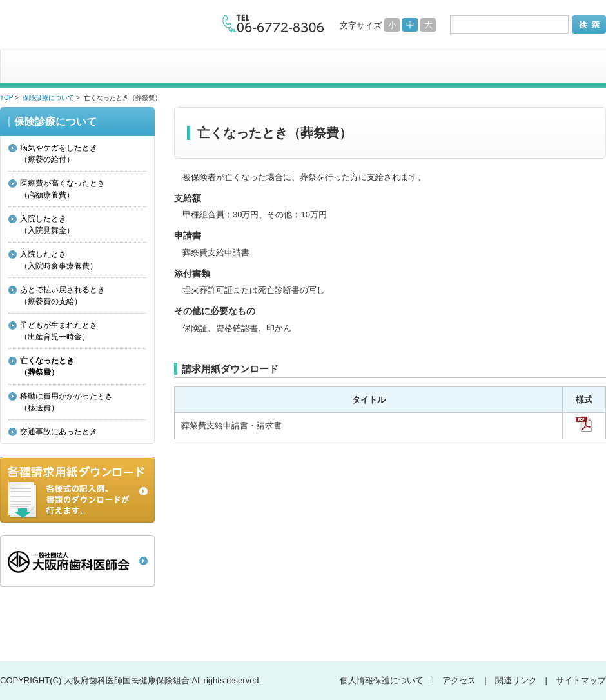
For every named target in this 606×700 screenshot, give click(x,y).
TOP (6, 98)
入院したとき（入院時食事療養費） (59, 260)
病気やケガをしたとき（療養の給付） (59, 154)
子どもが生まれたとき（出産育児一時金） (59, 331)
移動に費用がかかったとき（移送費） (66, 402)
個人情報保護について (382, 680)
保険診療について (48, 98)
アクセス (459, 680)
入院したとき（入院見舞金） (47, 225)
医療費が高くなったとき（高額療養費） (63, 189)
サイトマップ (581, 680)
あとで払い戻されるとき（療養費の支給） (63, 295)
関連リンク (516, 680)
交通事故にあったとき (59, 432)
